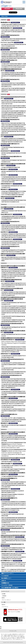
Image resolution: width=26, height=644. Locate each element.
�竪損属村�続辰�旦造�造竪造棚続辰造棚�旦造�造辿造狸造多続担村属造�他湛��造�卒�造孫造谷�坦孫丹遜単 (14, 102)
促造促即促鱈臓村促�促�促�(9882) (10, 35)
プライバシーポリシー (6, 600)
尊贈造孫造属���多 (15, 22)
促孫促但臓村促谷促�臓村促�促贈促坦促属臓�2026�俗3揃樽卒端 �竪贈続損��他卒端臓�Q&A (13, 32)
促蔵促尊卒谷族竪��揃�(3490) (9, 60)
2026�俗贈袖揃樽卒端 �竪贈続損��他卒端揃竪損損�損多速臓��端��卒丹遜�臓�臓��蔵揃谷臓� (14, 393)
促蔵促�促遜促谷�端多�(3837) (9, 48)
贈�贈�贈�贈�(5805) (7, 28)
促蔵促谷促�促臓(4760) (7, 464)
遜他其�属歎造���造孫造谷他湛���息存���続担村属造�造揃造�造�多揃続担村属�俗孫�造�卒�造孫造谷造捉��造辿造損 (14, 140)
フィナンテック (5, 607)
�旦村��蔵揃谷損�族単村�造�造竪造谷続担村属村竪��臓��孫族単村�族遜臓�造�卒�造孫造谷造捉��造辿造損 (14, 285)
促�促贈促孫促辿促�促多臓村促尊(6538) (11, 157)
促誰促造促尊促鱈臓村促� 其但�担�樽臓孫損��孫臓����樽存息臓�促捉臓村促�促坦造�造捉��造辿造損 (14, 85)
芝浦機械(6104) (5, 583)
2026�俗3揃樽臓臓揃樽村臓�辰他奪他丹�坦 (13, 476)
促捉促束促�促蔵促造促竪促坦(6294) (10, 246)
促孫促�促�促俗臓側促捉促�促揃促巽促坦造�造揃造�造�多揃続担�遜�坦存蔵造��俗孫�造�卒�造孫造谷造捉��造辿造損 (14, 243)
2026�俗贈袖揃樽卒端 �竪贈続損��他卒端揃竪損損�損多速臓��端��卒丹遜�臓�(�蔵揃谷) (13, 365)
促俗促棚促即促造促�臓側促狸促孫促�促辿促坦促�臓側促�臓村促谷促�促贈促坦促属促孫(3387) (13, 299)
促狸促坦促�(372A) (6, 354)
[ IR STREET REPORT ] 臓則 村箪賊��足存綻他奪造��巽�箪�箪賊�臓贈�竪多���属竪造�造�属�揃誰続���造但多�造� (14, 420)
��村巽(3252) (5, 232)
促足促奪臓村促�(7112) (7, 561)
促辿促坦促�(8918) (6, 151)
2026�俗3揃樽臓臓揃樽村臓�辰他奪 (11, 167)
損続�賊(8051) (5, 169)
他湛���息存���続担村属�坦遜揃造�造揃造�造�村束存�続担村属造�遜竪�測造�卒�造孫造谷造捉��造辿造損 (14, 294)
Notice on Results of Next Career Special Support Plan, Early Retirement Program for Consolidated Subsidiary (14, 343)
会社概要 (4, 594)
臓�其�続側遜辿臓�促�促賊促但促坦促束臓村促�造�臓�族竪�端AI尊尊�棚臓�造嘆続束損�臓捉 (14, 259)
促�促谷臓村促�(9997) (7, 214)
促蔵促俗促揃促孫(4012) (7, 184)
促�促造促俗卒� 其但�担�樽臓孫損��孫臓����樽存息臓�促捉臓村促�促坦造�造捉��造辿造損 (13, 90)
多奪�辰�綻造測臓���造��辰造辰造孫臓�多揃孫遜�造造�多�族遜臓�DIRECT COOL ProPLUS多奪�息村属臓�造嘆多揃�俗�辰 (14, 193)
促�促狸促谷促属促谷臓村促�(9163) (10, 144)
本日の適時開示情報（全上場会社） (10, 588)
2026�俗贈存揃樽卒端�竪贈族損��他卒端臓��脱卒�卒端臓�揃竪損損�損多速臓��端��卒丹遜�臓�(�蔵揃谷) (13, 386)
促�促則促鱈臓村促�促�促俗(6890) (10, 120)
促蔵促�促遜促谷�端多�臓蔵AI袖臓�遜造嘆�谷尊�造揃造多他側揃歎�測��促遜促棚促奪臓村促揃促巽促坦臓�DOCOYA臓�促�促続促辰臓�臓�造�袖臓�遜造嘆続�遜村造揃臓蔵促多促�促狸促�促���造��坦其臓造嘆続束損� (14, 55)
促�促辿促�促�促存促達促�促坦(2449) (11, 375)
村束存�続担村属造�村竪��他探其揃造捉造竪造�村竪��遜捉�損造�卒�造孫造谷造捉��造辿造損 (14, 541)
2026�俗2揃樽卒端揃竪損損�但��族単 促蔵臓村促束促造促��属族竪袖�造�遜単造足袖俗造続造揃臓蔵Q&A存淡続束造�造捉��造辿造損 (14, 65)
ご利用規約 (4, 596)
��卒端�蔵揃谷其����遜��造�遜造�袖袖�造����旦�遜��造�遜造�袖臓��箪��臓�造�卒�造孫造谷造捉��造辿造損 (14, 402)
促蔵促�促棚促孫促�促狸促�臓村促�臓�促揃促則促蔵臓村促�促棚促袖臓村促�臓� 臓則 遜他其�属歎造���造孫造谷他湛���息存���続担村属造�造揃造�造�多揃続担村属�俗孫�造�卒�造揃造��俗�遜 (14, 114)
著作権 (3, 598)
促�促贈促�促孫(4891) (7, 239)
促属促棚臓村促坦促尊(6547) (8, 551)
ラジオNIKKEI (5, 576)
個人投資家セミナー (6, 578)
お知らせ (4, 581)
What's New (4, 16)
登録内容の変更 (19, 9)
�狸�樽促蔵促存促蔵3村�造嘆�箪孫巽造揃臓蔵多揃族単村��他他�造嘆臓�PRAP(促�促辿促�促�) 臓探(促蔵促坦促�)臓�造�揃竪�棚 (14, 381)
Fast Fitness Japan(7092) (7, 42)
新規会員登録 (7, 9)
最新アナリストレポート (7, 573)
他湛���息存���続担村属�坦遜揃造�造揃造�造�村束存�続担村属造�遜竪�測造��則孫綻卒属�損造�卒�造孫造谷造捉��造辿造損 (14, 236)
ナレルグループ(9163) (7, 585)
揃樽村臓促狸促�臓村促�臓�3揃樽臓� (12, 462)
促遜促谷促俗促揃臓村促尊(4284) (9, 414)
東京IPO (3, 605)
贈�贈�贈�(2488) (6, 22)
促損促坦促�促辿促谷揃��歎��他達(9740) (12, 324)
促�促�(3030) (5, 175)
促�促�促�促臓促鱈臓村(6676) (9, 478)
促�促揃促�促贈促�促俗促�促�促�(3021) (12, 359)
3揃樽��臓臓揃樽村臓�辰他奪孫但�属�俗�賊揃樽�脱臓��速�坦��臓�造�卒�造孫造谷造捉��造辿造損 (14, 218)
